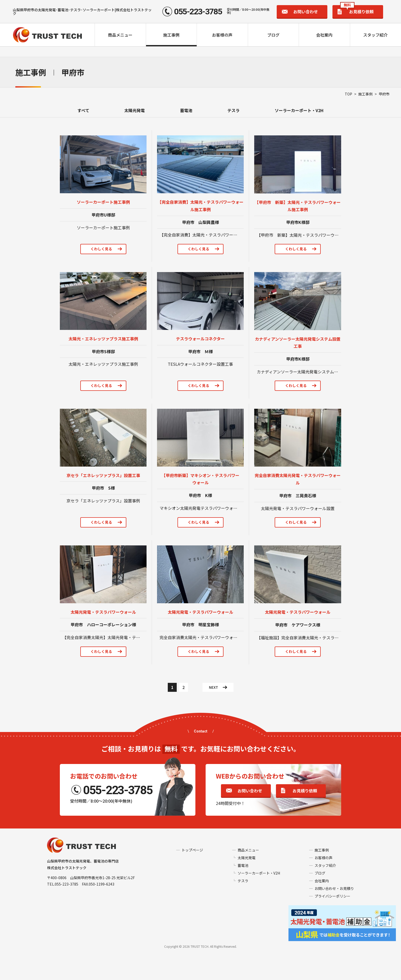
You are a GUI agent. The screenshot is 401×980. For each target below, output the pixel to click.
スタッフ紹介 (375, 35)
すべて (83, 110)
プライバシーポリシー (332, 896)
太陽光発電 (135, 110)
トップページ (192, 850)
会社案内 (324, 35)
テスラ (233, 110)
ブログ (273, 35)
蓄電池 (186, 110)
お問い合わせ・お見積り (334, 888)
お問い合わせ (306, 12)
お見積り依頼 (357, 10)
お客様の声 (222, 35)
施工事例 (171, 35)
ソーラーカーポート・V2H (299, 110)
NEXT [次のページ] (214, 687)
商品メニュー (120, 35)
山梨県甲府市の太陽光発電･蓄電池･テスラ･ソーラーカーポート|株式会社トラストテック (82, 12)
